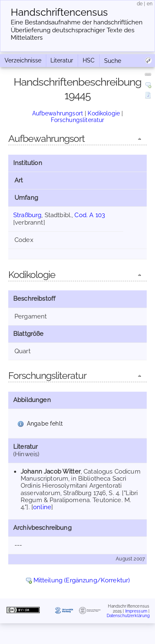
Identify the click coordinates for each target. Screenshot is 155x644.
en (150, 4)
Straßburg (27, 215)
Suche (113, 61)
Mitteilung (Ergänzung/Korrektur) (82, 580)
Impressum (136, 611)
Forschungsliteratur (78, 120)
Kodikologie (104, 113)
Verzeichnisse (23, 60)
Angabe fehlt (45, 424)
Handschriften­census (59, 12)
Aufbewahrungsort (58, 113)
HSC (89, 60)
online (42, 507)
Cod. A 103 (90, 215)
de (140, 4)
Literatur (62, 60)
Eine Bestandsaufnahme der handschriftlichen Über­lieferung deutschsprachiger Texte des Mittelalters (77, 30)
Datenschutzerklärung (128, 616)
